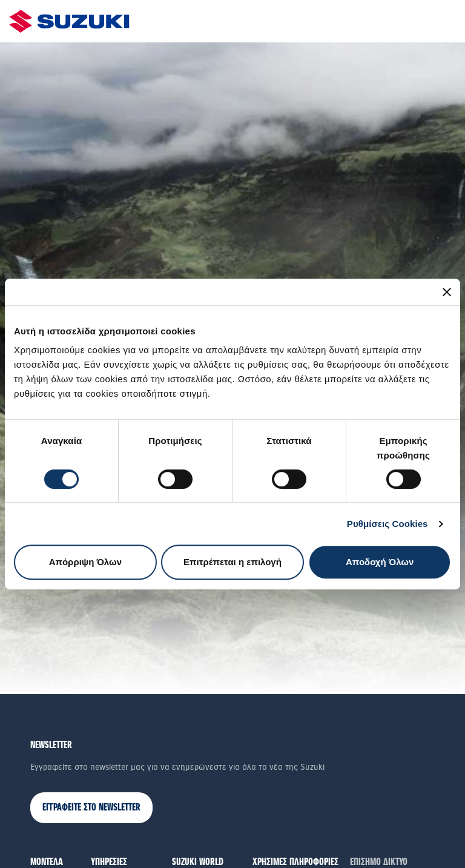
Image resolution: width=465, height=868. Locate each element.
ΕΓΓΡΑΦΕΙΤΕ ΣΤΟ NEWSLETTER (91, 808)
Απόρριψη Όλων (85, 562)
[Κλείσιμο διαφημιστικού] (447, 292)
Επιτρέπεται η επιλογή (232, 562)
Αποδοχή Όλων (380, 562)
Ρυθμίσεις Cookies (387, 524)
